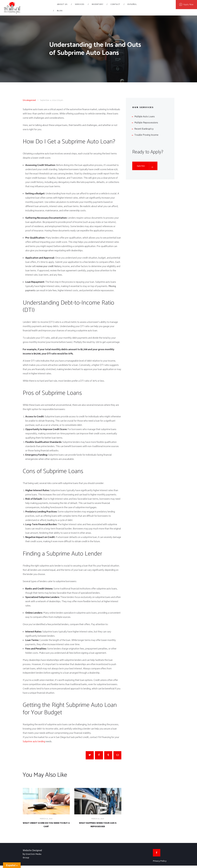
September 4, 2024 (48, 100)
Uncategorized (29, 100)
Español (132, 4)
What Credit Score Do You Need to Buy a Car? (46, 826)
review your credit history (49, 267)
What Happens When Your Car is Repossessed (98, 826)
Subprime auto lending (34, 742)
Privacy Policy (160, 864)
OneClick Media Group (32, 858)
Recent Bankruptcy (144, 129)
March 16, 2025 (46, 819)
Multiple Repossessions (146, 123)
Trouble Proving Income (147, 135)
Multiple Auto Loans (145, 117)
